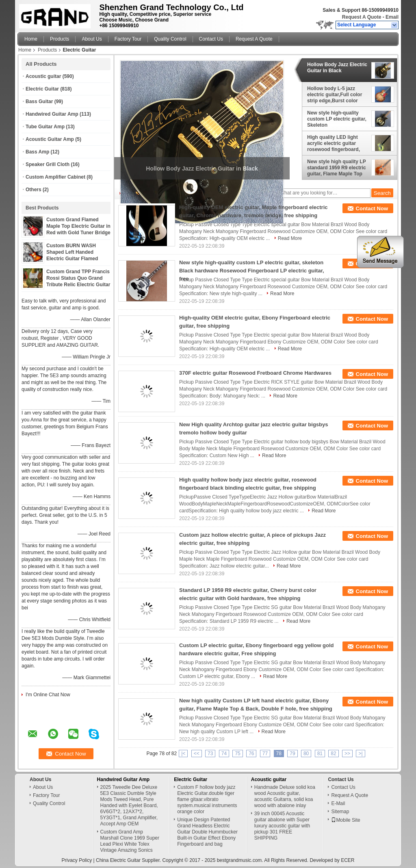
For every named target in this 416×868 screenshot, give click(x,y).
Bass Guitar (39, 101)
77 (265, 754)
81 (320, 754)
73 (210, 754)
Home (31, 39)
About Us (92, 39)
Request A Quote (362, 17)
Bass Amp (37, 152)
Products (60, 39)
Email (392, 17)
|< (183, 754)
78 (279, 754)
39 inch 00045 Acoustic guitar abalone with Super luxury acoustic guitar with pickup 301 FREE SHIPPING (282, 826)
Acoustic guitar (43, 76)
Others (34, 190)
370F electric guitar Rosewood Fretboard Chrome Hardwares (255, 373)
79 (292, 754)
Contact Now (372, 208)
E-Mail (338, 803)
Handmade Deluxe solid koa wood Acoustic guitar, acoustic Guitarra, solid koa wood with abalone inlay (285, 796)
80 (306, 754)
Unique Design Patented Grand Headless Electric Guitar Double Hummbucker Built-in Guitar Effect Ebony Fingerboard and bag (207, 832)
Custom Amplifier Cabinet (55, 177)
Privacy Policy (77, 860)
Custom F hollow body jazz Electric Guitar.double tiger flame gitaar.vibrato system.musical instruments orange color (207, 799)
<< (197, 754)
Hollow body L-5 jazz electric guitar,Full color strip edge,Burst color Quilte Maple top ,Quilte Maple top (335, 95)
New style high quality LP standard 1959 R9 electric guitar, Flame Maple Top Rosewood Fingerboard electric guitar (337, 168)
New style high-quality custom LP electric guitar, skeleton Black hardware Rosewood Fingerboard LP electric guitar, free (252, 271)
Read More (290, 238)
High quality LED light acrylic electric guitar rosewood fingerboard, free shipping (334, 143)
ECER (348, 860)
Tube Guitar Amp (45, 127)
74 (224, 754)
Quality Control (170, 39)
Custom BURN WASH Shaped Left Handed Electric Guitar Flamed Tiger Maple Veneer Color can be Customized (76, 259)
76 (251, 754)
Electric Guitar (42, 89)
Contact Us (211, 39)
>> (347, 754)
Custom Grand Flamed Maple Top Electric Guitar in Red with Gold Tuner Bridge (78, 226)
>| (360, 754)
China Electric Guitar (118, 860)
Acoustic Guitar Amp (50, 139)
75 (237, 754)
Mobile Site (346, 820)
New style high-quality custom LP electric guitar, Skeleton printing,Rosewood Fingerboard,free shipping (337, 119)
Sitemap (340, 812)
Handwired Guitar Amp (52, 114)
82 (333, 754)
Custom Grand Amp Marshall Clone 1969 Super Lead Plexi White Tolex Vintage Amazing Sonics (130, 841)
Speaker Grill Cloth (48, 164)
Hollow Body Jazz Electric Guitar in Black (337, 68)
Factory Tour (128, 39)
